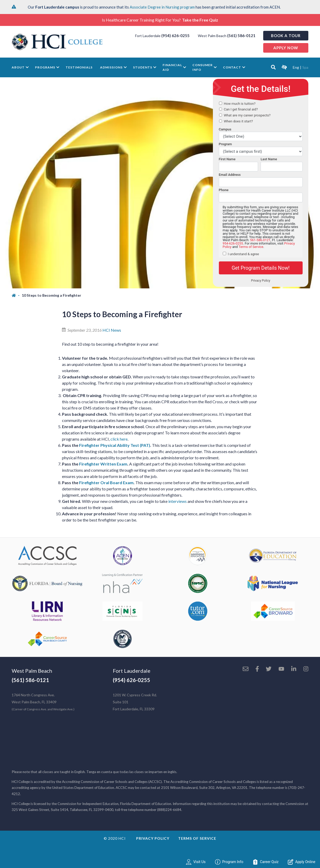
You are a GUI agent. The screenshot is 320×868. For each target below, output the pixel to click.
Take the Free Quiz (200, 20)
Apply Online (302, 862)
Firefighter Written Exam (103, 464)
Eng (296, 67)
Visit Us (196, 862)
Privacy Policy (153, 838)
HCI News (112, 330)
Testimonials (79, 67)
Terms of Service (197, 838)
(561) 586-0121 (241, 36)
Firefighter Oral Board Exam (106, 482)
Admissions (111, 67)
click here (119, 439)
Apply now (286, 48)
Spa (305, 67)
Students (143, 67)
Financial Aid (172, 67)
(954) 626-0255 (175, 36)
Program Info (229, 862)
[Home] (17, 295)
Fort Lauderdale (132, 671)
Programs (45, 67)
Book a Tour (286, 36)
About (18, 67)
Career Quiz (266, 862)
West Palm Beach (32, 671)
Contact (232, 67)
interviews (178, 501)
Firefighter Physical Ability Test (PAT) (115, 445)
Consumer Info (203, 67)
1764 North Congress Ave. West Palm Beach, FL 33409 (43, 702)
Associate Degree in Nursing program (162, 7)
